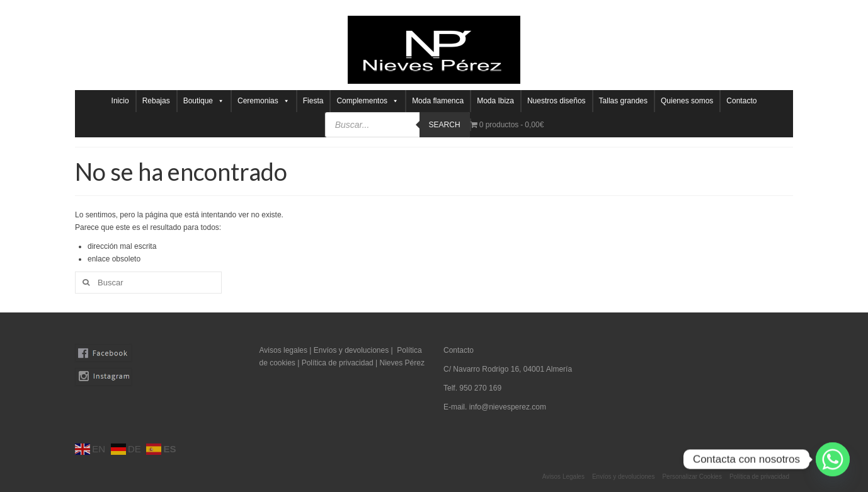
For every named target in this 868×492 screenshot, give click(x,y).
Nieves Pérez (402, 363)
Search (445, 125)
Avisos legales (284, 350)
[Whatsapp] (833, 459)
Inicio (120, 101)
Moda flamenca (438, 101)
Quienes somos (687, 101)
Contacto (741, 101)
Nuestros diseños (557, 101)
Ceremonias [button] (264, 101)
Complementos (368, 101)
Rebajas (156, 101)
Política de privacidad (339, 363)
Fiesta (313, 101)
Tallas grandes (623, 101)
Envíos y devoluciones (351, 350)
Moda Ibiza (495, 101)
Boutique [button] (204, 101)
